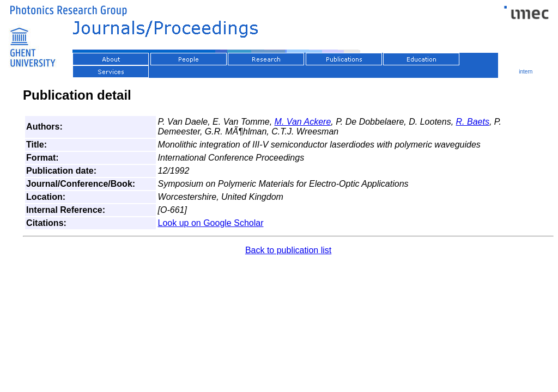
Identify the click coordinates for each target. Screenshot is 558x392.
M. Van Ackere (303, 122)
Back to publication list (288, 250)
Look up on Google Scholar (211, 223)
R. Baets (473, 122)
